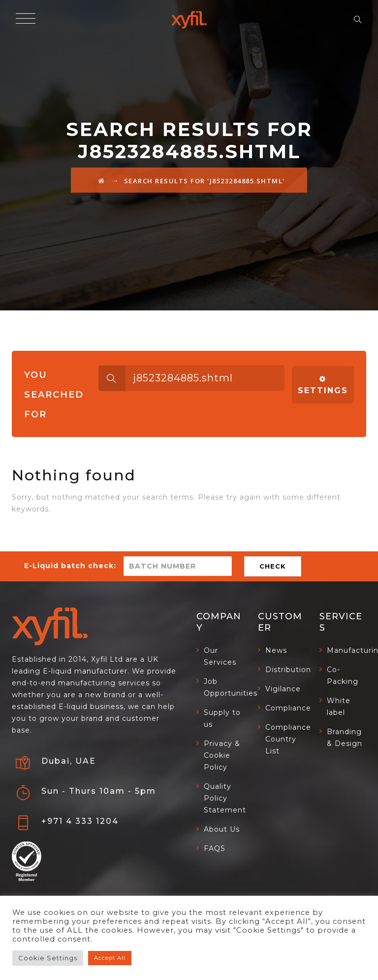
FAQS (215, 848)
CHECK (273, 566)
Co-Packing (343, 676)
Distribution (288, 670)
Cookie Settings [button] (48, 958)
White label (339, 707)
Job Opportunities (231, 687)
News (276, 650)
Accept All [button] (110, 958)
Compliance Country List (288, 739)
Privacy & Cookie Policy (222, 755)
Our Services (220, 656)
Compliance (288, 708)
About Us (222, 829)
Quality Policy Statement (225, 798)
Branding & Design (345, 738)
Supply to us (222, 718)
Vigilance (283, 689)
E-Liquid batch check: (70, 566)
